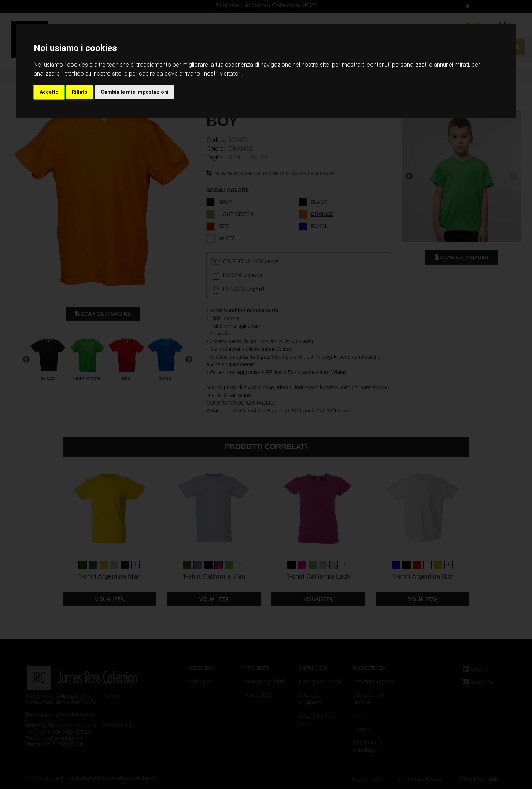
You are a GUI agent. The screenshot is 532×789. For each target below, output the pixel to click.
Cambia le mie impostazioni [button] (135, 92)
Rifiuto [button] (80, 92)
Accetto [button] (49, 92)
